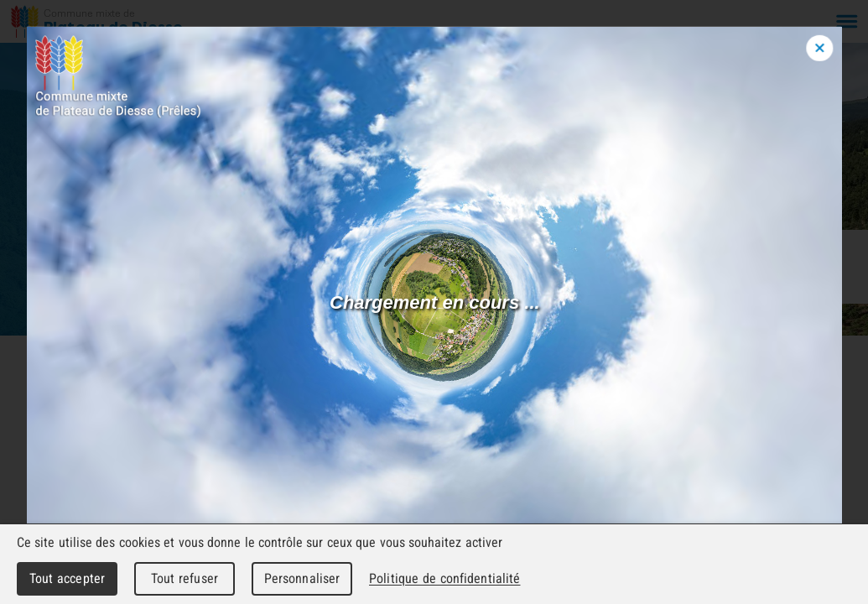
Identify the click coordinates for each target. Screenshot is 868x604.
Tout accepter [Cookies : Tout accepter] (67, 578)
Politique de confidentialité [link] (444, 578)
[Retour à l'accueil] (97, 21)
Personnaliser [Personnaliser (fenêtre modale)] (302, 578)
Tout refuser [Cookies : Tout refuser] (185, 578)
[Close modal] (820, 48)
